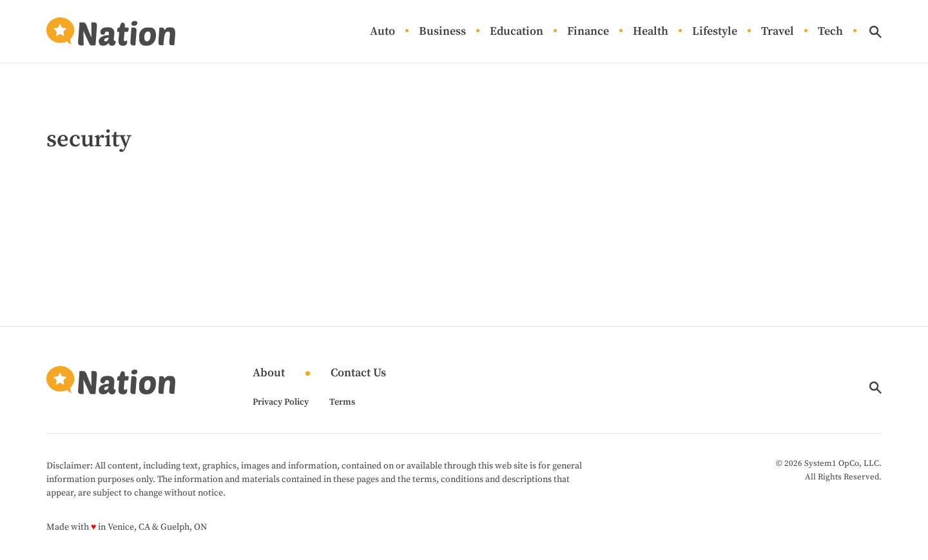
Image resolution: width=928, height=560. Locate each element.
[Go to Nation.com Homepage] (111, 32)
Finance (588, 32)
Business (442, 32)
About (269, 373)
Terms (342, 402)
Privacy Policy (281, 402)
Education (517, 32)
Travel (778, 32)
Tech (830, 32)
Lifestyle (715, 32)
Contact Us (358, 373)
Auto (382, 32)
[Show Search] (875, 32)
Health (651, 32)
